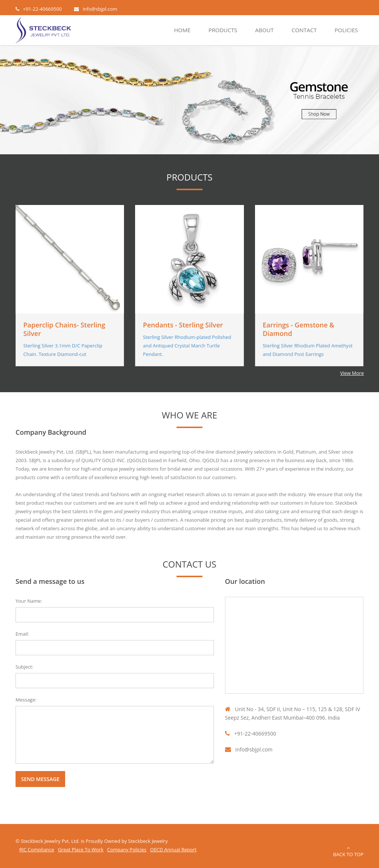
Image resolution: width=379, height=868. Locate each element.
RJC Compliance (37, 850)
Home (182, 30)
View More (352, 373)
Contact (304, 30)
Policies (346, 30)
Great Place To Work (81, 850)
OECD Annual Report (173, 850)
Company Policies (127, 850)
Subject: (24, 667)
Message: (26, 700)
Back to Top (348, 852)
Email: (22, 634)
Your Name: (29, 601)
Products (223, 30)
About (264, 30)
